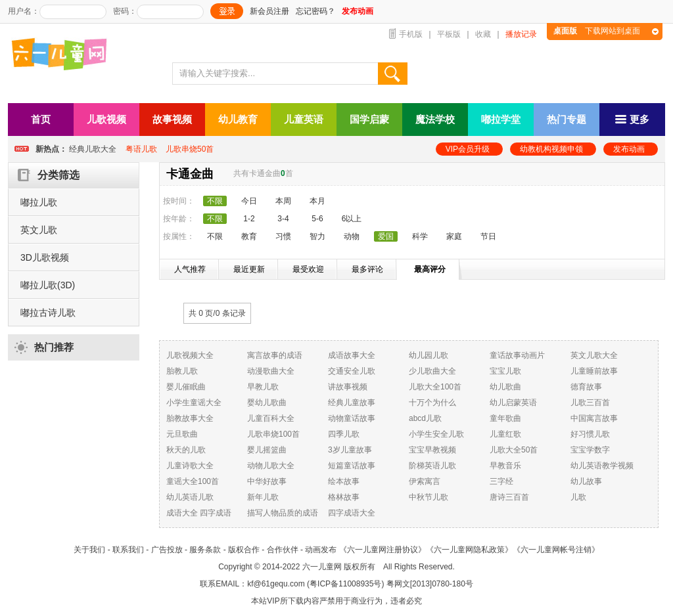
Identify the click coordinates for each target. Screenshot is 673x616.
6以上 (352, 219)
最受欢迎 (308, 269)
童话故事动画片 (517, 355)
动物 (352, 236)
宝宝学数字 (590, 450)
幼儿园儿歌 (429, 355)
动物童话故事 (352, 418)
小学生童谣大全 (194, 403)
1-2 (249, 219)
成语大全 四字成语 (199, 513)
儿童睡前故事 (594, 371)
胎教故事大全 (190, 418)
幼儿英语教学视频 (602, 466)
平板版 (449, 34)
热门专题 (567, 119)
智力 (317, 236)
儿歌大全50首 (514, 450)
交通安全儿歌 (352, 371)
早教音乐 (505, 466)
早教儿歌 (263, 387)
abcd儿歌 (425, 418)
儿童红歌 (505, 434)
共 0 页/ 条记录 (217, 313)
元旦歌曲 (182, 434)
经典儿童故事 (352, 403)
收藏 (483, 34)
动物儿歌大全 (271, 466)
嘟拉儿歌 (39, 202)
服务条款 (205, 550)
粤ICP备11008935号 (345, 584)
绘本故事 (344, 481)
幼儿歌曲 (505, 387)
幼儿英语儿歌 (190, 497)
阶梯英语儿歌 (432, 466)
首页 (41, 119)
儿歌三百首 (590, 403)
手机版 (411, 34)
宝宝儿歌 (505, 371)
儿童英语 (304, 119)
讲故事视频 (348, 387)
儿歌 (578, 497)
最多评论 (367, 269)
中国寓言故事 (594, 418)
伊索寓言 (425, 481)
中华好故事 (267, 481)
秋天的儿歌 (186, 450)
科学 (420, 236)
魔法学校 (435, 119)
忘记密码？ (315, 11)
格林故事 (344, 497)
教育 (249, 236)
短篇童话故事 (352, 466)
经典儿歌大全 (93, 149)
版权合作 (244, 550)
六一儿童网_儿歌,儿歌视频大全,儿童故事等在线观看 (64, 55)
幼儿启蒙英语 (513, 403)
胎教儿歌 (182, 371)
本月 (317, 201)
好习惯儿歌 (590, 434)
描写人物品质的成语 (283, 513)
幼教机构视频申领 (551, 149)
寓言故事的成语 (275, 355)
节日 (488, 236)
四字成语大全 (352, 513)
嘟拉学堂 (501, 119)
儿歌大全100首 (435, 387)
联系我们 (128, 550)
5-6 (317, 219)
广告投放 (167, 550)
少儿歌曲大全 (432, 371)
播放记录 (521, 34)
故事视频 (172, 119)
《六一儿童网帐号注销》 (556, 550)
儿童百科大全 (271, 418)
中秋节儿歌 (429, 497)
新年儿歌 (263, 497)
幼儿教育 (238, 119)
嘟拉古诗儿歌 (48, 313)
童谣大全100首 (193, 481)
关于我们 (89, 550)
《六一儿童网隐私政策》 (469, 550)
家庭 (454, 236)
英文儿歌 (39, 230)
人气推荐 (190, 269)
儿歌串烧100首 (273, 434)
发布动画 (629, 149)
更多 (632, 119)
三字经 (501, 481)
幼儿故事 (586, 481)
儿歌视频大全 (190, 355)
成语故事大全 (352, 355)
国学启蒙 (369, 119)
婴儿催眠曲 (186, 387)
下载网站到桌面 (597, 31)
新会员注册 (269, 11)
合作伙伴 (283, 550)
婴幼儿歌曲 (267, 403)
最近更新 (249, 269)
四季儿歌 (344, 434)
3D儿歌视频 (45, 257)
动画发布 (321, 550)
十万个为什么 (432, 403)
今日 (249, 201)
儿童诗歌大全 (190, 466)
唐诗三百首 (509, 497)
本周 (283, 201)
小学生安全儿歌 (436, 434)
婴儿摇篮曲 (267, 450)
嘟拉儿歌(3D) (48, 285)
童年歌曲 (505, 418)
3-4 (283, 219)
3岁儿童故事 (350, 450)
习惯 (283, 236)
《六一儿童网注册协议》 (383, 550)
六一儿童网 (322, 567)
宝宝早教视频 (432, 450)
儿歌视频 (106, 119)
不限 (215, 236)
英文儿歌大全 (594, 355)
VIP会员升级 (468, 149)
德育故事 (586, 387)
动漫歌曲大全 (271, 371)
